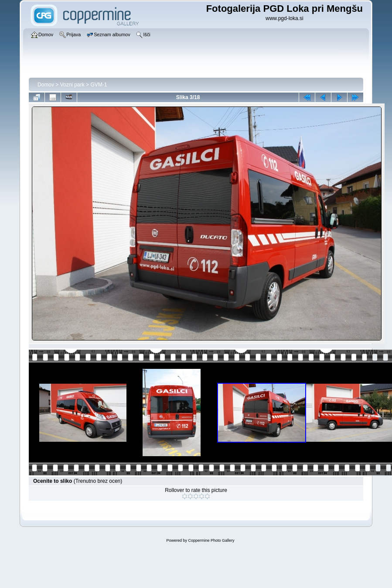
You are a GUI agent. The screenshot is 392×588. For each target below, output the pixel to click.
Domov (46, 85)
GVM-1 (99, 85)
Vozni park (72, 85)
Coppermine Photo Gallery (211, 540)
